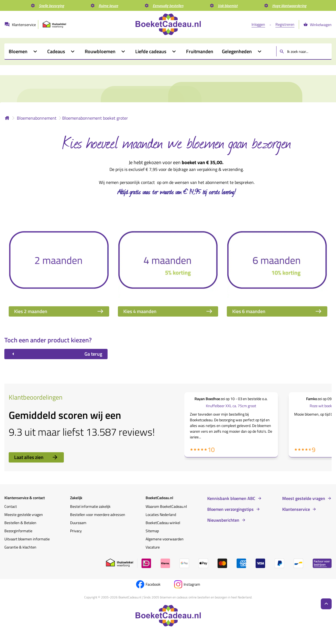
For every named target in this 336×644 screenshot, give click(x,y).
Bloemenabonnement (37, 118)
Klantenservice (296, 509)
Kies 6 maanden (277, 311)
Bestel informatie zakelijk (90, 506)
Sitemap (152, 531)
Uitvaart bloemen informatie (27, 539)
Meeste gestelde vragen (24, 514)
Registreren (285, 24)
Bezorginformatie (18, 531)
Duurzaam (78, 523)
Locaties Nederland (161, 514)
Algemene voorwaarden (165, 539)
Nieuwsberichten (223, 520)
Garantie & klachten (20, 547)
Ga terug (56, 354)
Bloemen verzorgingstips (230, 509)
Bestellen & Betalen (20, 523)
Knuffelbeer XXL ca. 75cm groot (231, 406)
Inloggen (258, 24)
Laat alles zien (36, 457)
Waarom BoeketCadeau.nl (166, 506)
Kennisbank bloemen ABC (231, 498)
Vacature (153, 547)
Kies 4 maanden (168, 311)
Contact (11, 506)
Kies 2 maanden (59, 311)
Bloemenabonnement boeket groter (95, 118)
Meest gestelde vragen (304, 498)
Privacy (76, 531)
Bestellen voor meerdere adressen (98, 514)
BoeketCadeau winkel (163, 523)
